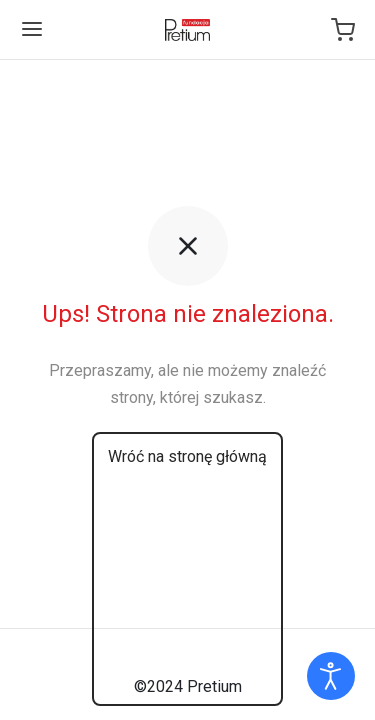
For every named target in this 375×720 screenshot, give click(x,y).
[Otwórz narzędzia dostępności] (331, 676)
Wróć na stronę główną (187, 456)
